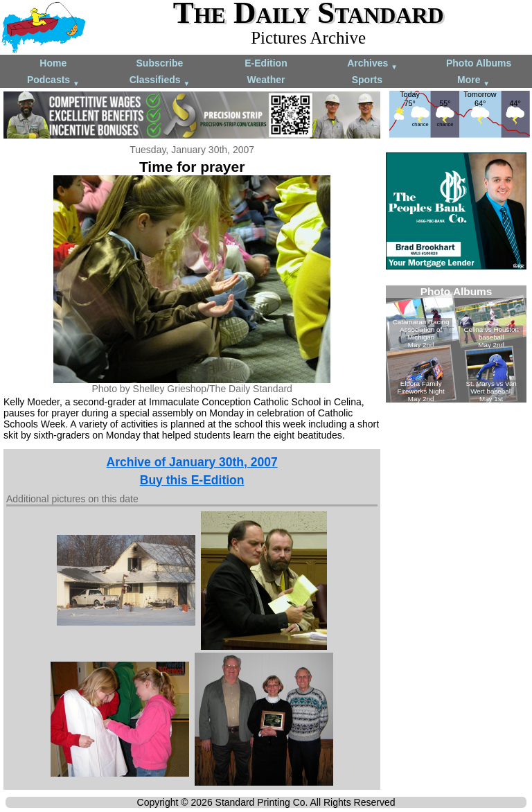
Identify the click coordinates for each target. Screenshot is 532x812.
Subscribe (160, 63)
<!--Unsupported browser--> (456, 344)
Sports (367, 80)
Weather (266, 80)
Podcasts (53, 81)
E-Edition (266, 63)
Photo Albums (479, 63)
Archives (372, 64)
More (473, 81)
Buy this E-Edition (192, 480)
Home (53, 63)
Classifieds (160, 81)
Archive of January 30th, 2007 (192, 462)
